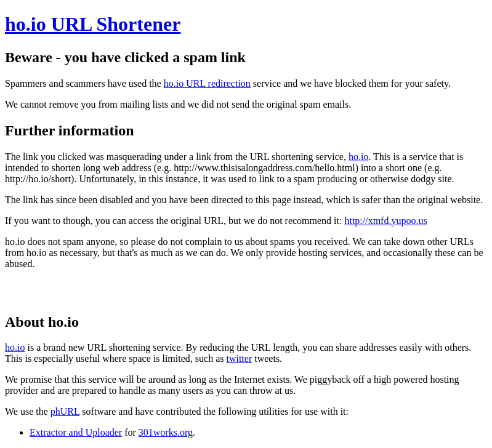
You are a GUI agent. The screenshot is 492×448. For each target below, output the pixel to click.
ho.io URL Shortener (93, 24)
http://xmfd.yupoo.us (385, 221)
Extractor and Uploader (76, 432)
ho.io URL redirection (207, 83)
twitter (239, 358)
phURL (65, 411)
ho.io (358, 157)
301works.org (166, 432)
